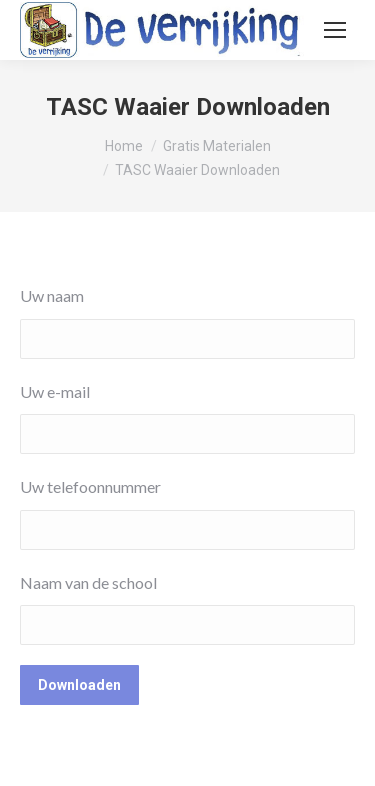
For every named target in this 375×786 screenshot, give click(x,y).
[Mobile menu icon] (335, 30)
